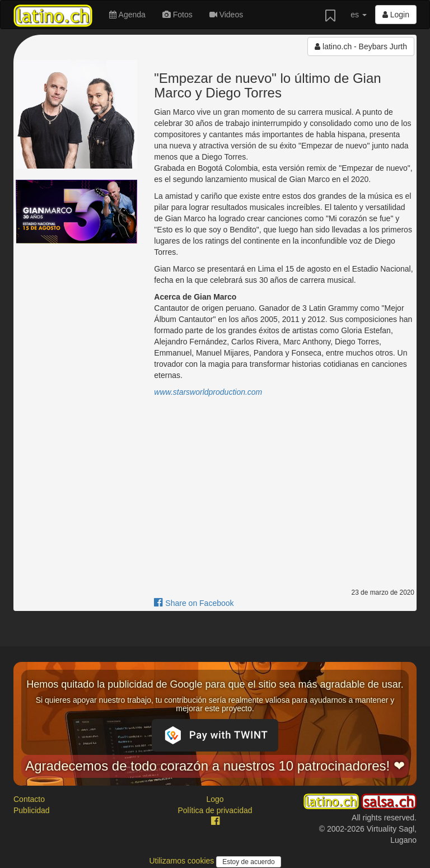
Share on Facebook (194, 603)
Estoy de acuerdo (248, 862)
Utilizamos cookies (183, 861)
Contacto (29, 799)
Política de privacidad (215, 810)
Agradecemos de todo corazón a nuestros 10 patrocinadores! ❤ (215, 766)
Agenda (127, 15)
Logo (215, 799)
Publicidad (32, 810)
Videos (226, 15)
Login (396, 15)
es (359, 15)
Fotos (177, 15)
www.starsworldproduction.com (208, 392)
